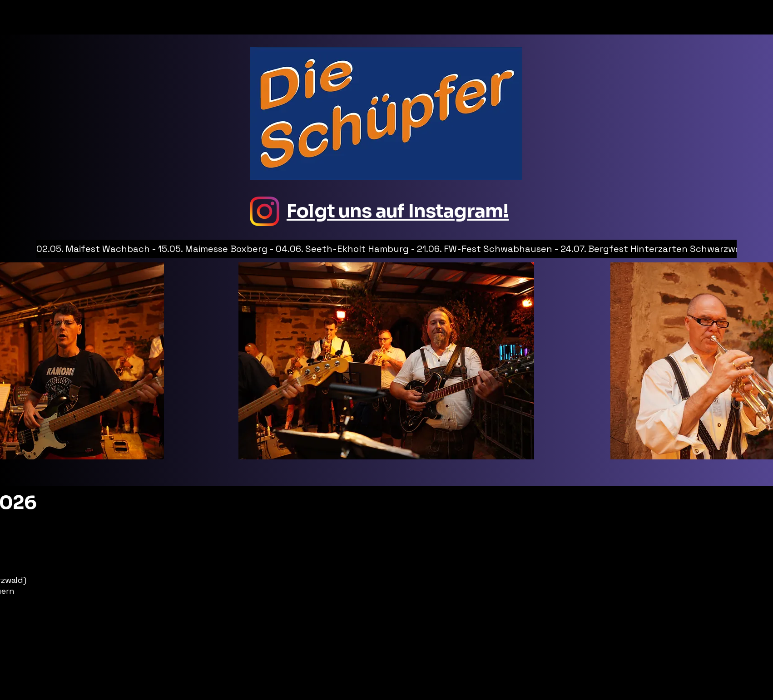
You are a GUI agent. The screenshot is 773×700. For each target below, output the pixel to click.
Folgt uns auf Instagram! (398, 211)
